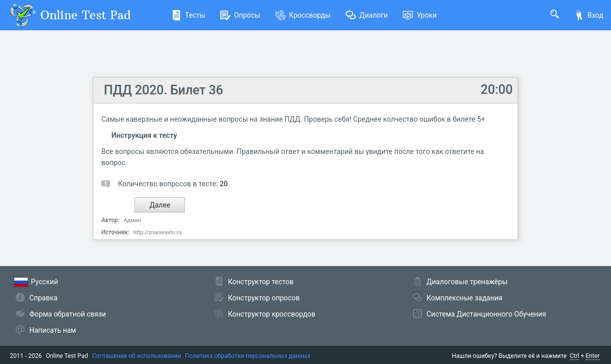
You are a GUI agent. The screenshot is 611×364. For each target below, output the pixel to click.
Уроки (420, 15)
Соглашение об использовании (136, 356)
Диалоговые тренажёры (467, 282)
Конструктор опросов (264, 298)
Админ (132, 220)
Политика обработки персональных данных (248, 356)
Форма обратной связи (68, 314)
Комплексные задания (464, 298)
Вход (589, 15)
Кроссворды (303, 15)
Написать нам (53, 330)
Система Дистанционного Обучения (486, 314)
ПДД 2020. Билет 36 (163, 90)
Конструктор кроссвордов (272, 314)
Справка (43, 298)
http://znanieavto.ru (157, 232)
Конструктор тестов (261, 282)
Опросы (240, 15)
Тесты (188, 15)
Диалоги (367, 15)
